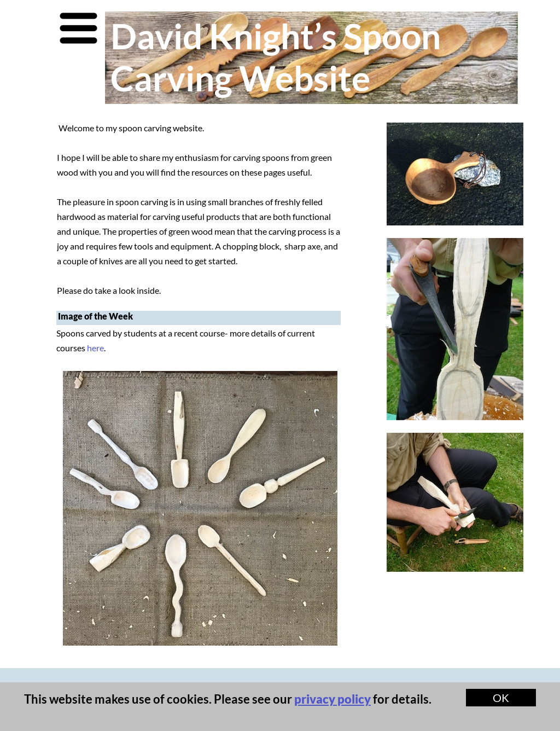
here (95, 348)
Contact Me (99, 688)
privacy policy (332, 699)
